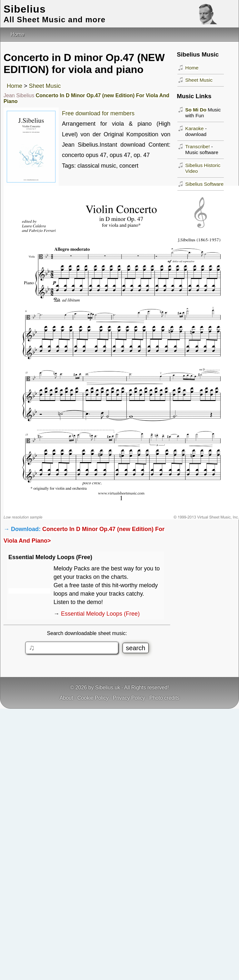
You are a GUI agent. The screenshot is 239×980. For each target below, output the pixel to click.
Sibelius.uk (108, 688)
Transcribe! (197, 146)
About (66, 698)
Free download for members (98, 113)
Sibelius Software (204, 184)
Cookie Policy (93, 698)
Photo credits (164, 698)
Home (15, 86)
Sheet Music (45, 86)
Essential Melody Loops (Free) (100, 614)
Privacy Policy (129, 698)
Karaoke (194, 128)
